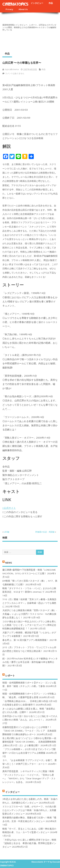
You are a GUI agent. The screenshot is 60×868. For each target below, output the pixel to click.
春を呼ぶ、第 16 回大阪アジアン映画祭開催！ (26, 640)
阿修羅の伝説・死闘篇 (45, 532)
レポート (10, 675)
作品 (51, 3)
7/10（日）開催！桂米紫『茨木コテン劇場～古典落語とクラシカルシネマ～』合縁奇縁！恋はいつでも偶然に (29, 603)
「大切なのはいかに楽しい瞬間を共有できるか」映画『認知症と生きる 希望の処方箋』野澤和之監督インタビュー (29, 843)
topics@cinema (12, 69)
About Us (23, 9)
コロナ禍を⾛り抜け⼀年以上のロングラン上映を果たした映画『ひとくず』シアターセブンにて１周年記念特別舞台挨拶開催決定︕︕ (29, 625)
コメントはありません (15, 73)
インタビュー (37, 3)
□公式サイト (9, 508)
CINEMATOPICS (15, 4)
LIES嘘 (7, 532)
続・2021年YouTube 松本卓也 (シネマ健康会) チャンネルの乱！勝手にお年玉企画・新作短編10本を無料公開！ (30, 662)
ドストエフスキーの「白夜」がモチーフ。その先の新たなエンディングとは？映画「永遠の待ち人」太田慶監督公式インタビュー (29, 810)
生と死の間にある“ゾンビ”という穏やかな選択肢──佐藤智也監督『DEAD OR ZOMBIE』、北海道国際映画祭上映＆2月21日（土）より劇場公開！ (29, 742)
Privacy (9, 9)
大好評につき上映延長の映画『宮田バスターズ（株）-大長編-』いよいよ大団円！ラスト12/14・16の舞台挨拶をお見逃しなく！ (30, 614)
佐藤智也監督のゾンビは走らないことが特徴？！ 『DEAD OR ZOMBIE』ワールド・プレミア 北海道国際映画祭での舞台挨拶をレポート (29, 731)
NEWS (9, 562)
